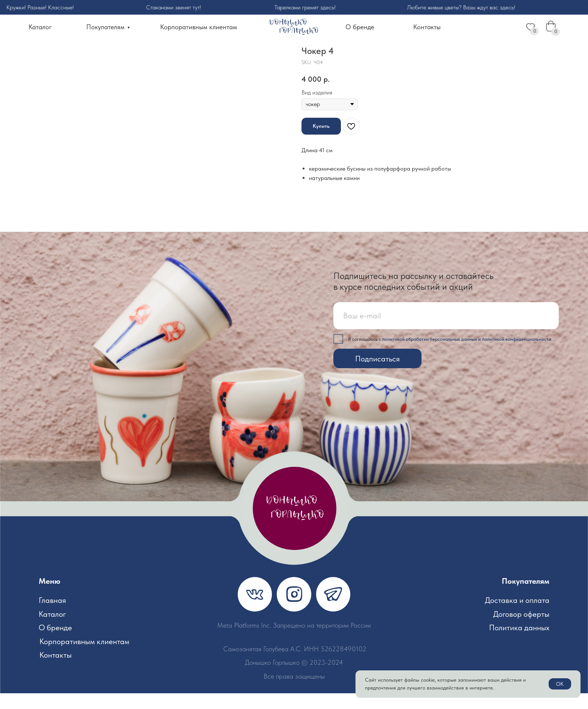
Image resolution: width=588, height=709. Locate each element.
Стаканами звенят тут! (181, 7)
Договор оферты (521, 630)
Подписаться (377, 374)
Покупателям (105, 27)
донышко (292, 517)
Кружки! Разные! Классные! (47, 7)
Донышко (288, 23)
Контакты (427, 27)
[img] (255, 610)
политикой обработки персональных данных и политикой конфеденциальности (467, 355)
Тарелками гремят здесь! (312, 7)
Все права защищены (294, 692)
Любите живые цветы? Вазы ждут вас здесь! (469, 7)
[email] (446, 331)
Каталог (40, 27)
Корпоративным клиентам (199, 27)
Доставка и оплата (517, 616)
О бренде (360, 27)
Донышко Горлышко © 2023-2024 (294, 678)
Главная (52, 616)
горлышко (299, 31)
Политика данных (519, 643)
